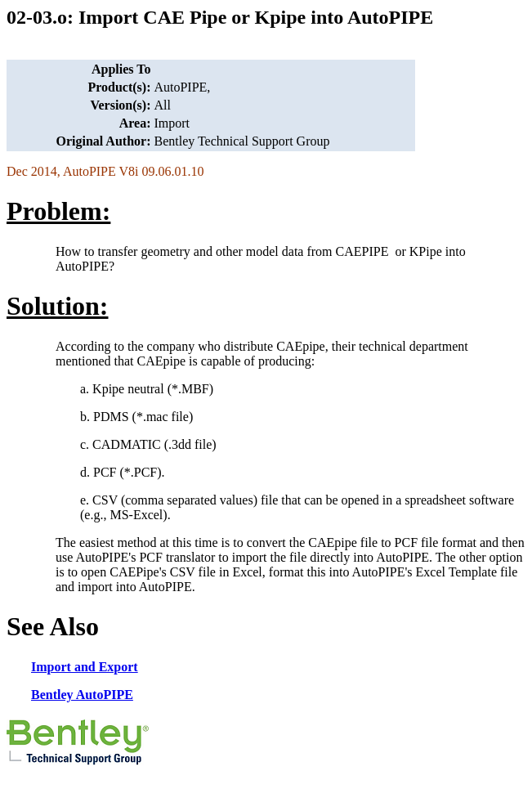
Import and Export (85, 667)
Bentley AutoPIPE (82, 695)
